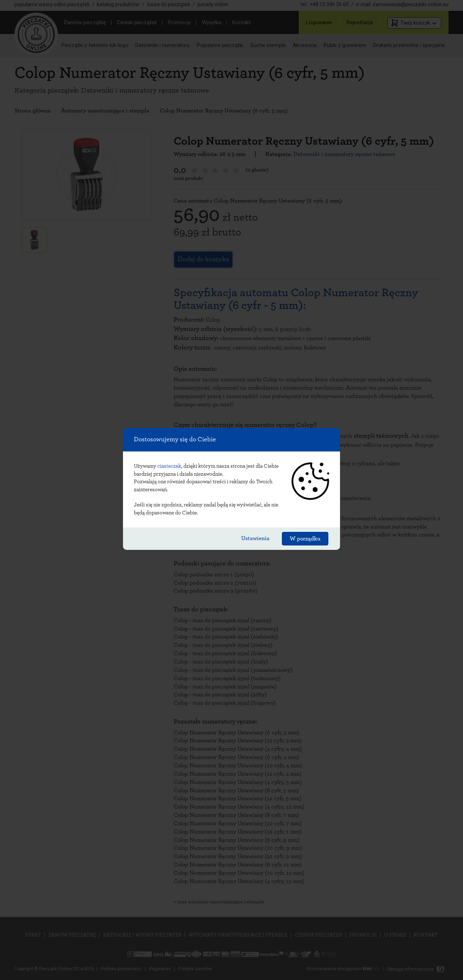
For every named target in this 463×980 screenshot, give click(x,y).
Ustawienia (255, 538)
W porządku (305, 539)
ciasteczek (169, 466)
